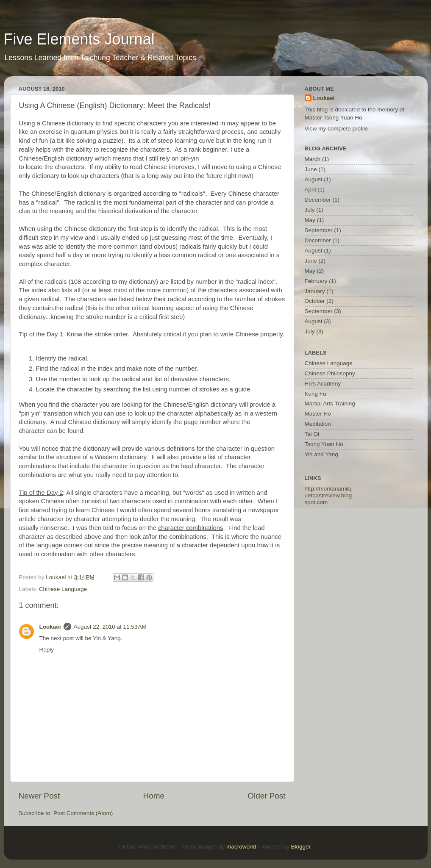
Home (154, 796)
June (311, 169)
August (314, 179)
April (310, 190)
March (313, 159)
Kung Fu (316, 394)
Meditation (318, 424)
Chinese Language (63, 589)
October (315, 301)
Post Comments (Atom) (83, 813)
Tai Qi (312, 434)
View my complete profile (336, 129)
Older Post (266, 796)
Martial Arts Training (330, 403)
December (318, 200)
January (315, 291)
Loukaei (50, 627)
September (319, 230)
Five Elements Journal (79, 39)
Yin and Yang (321, 454)
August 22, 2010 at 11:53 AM (110, 627)
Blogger (301, 847)
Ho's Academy (323, 384)
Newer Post (39, 796)
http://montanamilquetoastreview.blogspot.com (328, 495)
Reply (47, 650)
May (310, 220)
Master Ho (318, 414)
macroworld (241, 847)
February (316, 281)
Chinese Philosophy (330, 373)
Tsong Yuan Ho (324, 444)
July (310, 210)
